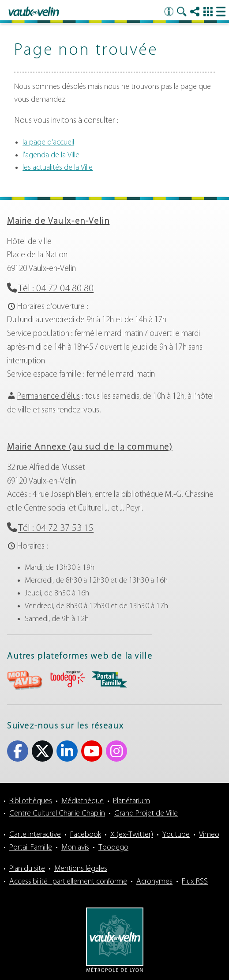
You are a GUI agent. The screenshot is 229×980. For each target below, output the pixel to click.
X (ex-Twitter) (132, 835)
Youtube (176, 835)
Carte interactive (35, 835)
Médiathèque (83, 801)
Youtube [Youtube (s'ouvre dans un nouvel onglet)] (92, 751)
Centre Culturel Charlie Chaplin (57, 814)
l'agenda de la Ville (51, 155)
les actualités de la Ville (58, 168)
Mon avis (75, 848)
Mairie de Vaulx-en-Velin (58, 221)
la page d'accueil (48, 143)
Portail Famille (31, 848)
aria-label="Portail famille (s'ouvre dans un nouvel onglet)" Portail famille (109, 679)
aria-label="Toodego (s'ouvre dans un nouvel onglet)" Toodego (67, 679)
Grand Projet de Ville (146, 814)
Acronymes (154, 882)
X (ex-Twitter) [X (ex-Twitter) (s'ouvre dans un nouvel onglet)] (42, 751)
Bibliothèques (31, 801)
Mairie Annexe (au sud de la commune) (90, 447)
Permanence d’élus (49, 397)
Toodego (113, 848)
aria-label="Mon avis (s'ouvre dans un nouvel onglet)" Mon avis (25, 681)
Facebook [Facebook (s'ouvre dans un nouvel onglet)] (18, 751)
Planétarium (131, 801)
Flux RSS (195, 882)
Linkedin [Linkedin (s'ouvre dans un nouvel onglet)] (67, 751)
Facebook (86, 835)
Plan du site (27, 869)
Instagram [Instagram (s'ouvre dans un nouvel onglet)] (116, 751)
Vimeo (209, 835)
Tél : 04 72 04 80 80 (56, 289)
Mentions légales (81, 869)
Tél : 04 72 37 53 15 (56, 528)
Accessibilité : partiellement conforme (68, 882)
